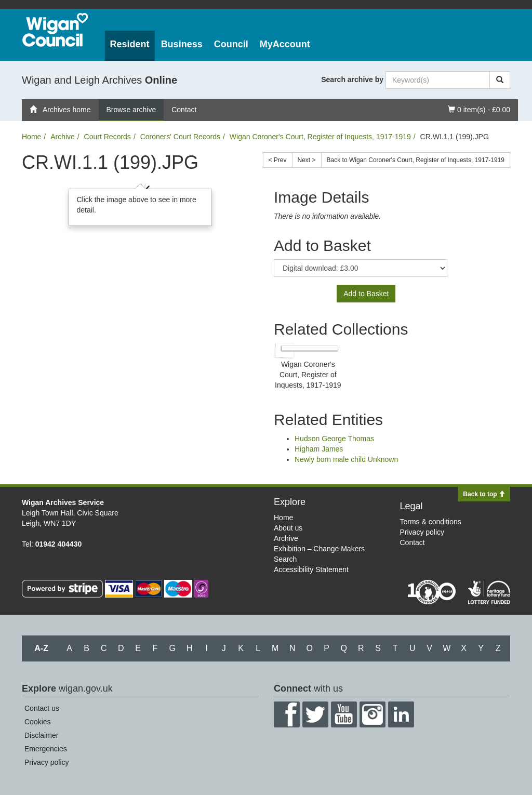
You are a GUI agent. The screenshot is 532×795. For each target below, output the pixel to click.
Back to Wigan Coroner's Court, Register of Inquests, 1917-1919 (416, 160)
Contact (184, 110)
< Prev (278, 160)
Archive (63, 137)
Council (231, 44)
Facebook (287, 714)
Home (31, 137)
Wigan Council (55, 30)
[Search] (500, 80)
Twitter (315, 714)
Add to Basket (366, 294)
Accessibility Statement (311, 569)
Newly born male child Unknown (346, 459)
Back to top (484, 494)
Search (285, 559)
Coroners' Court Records (180, 137)
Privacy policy (422, 532)
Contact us (42, 708)
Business (182, 44)
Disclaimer (41, 735)
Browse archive (131, 110)
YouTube (344, 714)
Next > (307, 160)
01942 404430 (59, 544)
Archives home (60, 110)
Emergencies (46, 749)
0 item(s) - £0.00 (479, 109)
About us (288, 528)
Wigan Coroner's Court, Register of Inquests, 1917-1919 (320, 137)
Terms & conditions (431, 522)
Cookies (38, 722)
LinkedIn (401, 714)
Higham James (319, 449)
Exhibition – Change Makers (319, 549)
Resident (130, 44)
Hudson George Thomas (334, 439)
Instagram (373, 714)
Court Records (108, 137)
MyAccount (285, 44)
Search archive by (352, 79)
